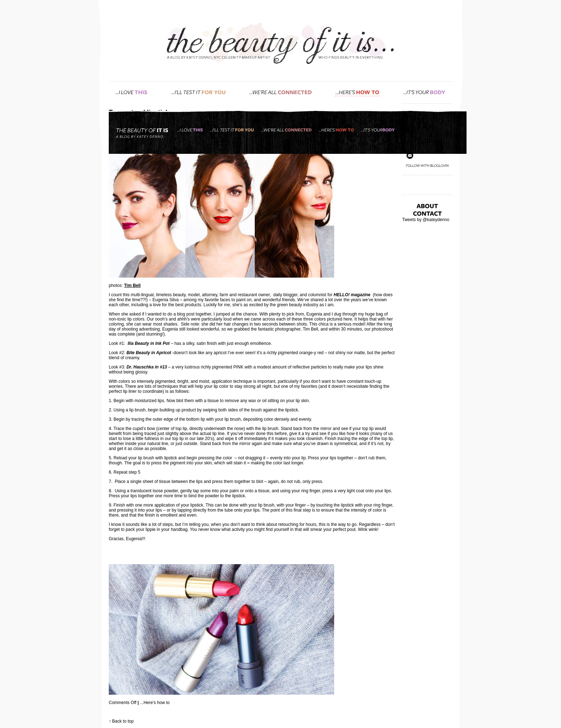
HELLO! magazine (352, 295)
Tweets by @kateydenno (426, 220)
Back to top (123, 721)
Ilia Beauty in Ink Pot (149, 343)
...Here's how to (155, 703)
